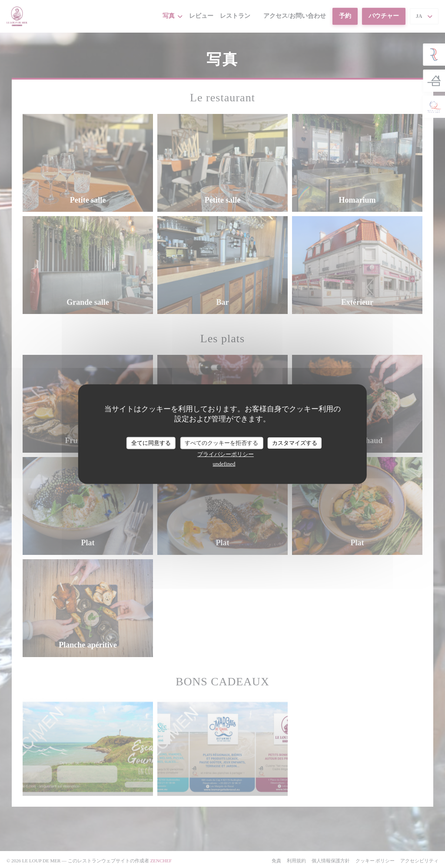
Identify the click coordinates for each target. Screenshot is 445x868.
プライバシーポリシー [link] (226, 454)
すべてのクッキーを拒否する (221, 443)
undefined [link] (224, 463)
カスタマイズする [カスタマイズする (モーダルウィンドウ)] (295, 443)
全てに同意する (151, 443)
